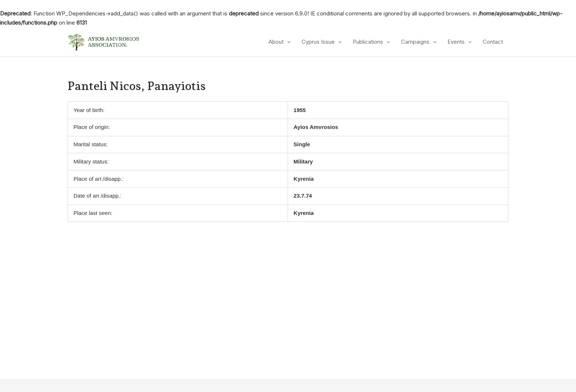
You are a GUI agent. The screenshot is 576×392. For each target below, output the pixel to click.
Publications (371, 42)
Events (460, 42)
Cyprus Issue (322, 42)
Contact (493, 42)
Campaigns (419, 42)
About (280, 42)
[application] (287, 42)
